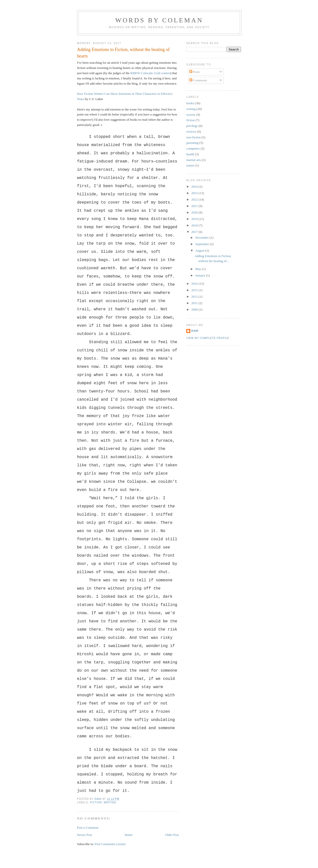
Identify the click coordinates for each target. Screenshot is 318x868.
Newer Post (84, 835)
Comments (198, 80)
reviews (191, 132)
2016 (195, 284)
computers (193, 148)
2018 (195, 225)
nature (190, 165)
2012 (195, 297)
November (202, 238)
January (201, 275)
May (199, 269)
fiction (96, 802)
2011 (195, 303)
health (190, 154)
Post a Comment (88, 828)
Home (129, 835)
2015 (195, 290)
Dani (195, 331)
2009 (195, 309)
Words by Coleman (159, 20)
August (200, 250)
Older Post (172, 835)
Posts (195, 72)
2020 (195, 212)
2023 (195, 193)
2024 (195, 187)
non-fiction (194, 137)
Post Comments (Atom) (110, 844)
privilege (192, 126)
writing (110, 802)
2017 (195, 232)
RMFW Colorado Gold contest (150, 73)
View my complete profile (208, 338)
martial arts (194, 160)
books (190, 103)
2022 (195, 199)
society (191, 115)
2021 (195, 206)
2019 (195, 219)
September (203, 244)
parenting (192, 143)
